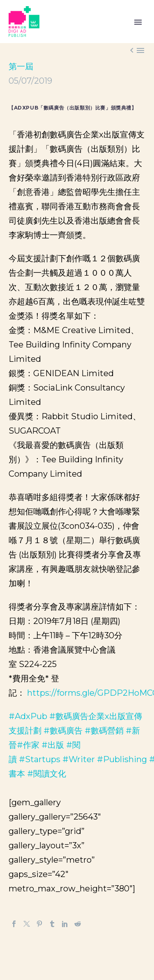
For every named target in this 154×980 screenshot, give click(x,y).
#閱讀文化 (47, 774)
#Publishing (122, 759)
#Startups (40, 759)
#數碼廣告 (63, 731)
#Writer (79, 759)
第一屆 (21, 66)
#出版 (53, 745)
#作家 (28, 745)
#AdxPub (28, 716)
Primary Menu (138, 22)
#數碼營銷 (104, 731)
